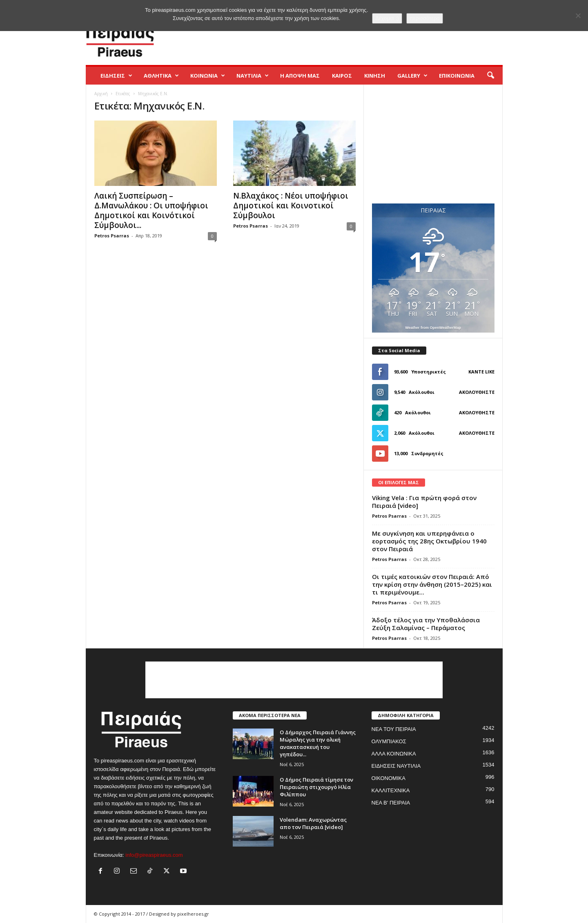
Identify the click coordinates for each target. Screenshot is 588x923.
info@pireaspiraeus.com (154, 855)
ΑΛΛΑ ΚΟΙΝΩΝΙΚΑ (394, 754)
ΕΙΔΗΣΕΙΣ (116, 76)
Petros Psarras (112, 236)
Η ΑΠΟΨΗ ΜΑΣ (300, 76)
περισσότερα (425, 18)
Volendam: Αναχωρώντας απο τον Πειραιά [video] (313, 823)
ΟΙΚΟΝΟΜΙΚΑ (389, 778)
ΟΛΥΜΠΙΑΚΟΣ (389, 741)
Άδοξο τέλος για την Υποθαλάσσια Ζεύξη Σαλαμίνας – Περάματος (426, 624)
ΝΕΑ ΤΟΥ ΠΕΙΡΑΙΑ (394, 729)
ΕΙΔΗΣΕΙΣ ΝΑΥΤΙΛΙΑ (396, 766)
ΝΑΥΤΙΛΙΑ (253, 76)
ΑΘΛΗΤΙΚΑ (161, 76)
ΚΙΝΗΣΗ (375, 76)
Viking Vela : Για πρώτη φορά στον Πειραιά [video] (424, 502)
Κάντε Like (481, 372)
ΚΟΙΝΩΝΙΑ (208, 76)
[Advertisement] (354, 38)
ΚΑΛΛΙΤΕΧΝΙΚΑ (391, 790)
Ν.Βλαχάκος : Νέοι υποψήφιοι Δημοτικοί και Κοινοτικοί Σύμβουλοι (291, 206)
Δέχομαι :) (387, 18)
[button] (490, 76)
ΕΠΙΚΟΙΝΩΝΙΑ (457, 76)
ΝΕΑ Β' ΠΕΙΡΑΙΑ (391, 803)
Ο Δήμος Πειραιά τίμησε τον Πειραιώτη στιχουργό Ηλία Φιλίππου (316, 787)
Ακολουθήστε (477, 392)
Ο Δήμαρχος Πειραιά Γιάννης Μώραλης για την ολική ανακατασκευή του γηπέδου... (318, 743)
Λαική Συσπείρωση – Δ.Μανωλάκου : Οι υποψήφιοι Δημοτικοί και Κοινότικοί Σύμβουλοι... (151, 210)
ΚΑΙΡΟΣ (342, 76)
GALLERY (412, 76)
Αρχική (101, 94)
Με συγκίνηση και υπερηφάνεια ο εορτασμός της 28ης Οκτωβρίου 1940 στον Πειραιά (429, 541)
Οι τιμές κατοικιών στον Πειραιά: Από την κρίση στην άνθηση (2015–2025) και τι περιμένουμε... (432, 584)
